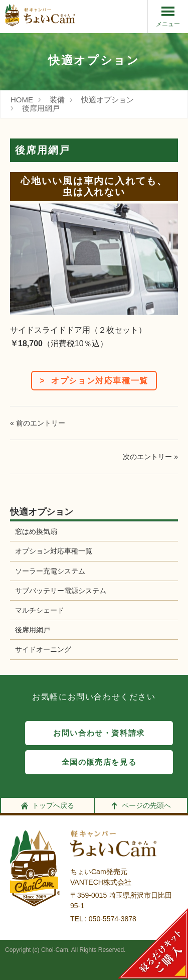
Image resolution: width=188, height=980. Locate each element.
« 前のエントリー (38, 423)
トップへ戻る (48, 805)
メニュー (168, 16)
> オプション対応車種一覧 (94, 381)
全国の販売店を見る (99, 762)
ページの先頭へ (141, 805)
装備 (57, 100)
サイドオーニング (43, 649)
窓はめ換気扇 (36, 531)
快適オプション (108, 100)
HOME (22, 100)
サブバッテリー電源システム (61, 591)
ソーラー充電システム (50, 571)
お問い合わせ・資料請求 (99, 733)
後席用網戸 (41, 108)
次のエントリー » (150, 457)
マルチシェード (40, 610)
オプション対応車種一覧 (54, 551)
